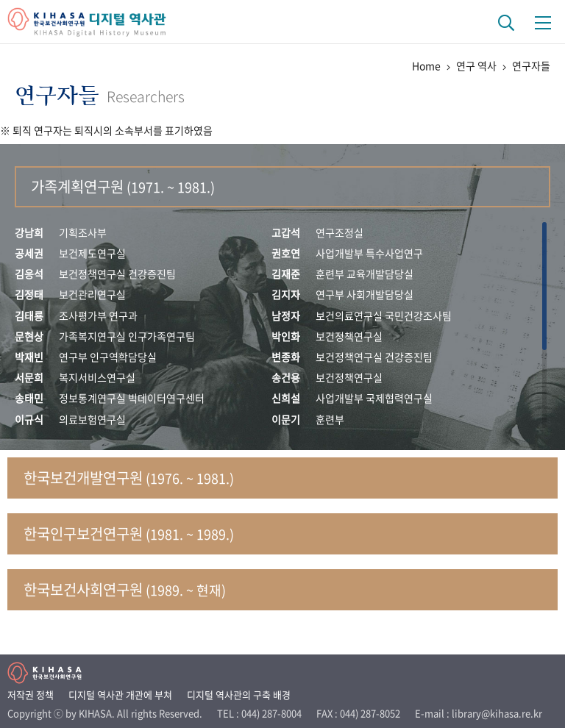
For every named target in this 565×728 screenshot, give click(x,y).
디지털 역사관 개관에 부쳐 (120, 695)
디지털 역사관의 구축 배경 (239, 695)
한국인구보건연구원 (129, 533)
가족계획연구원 (123, 186)
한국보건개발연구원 (129, 478)
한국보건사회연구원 (125, 589)
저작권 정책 (31, 695)
